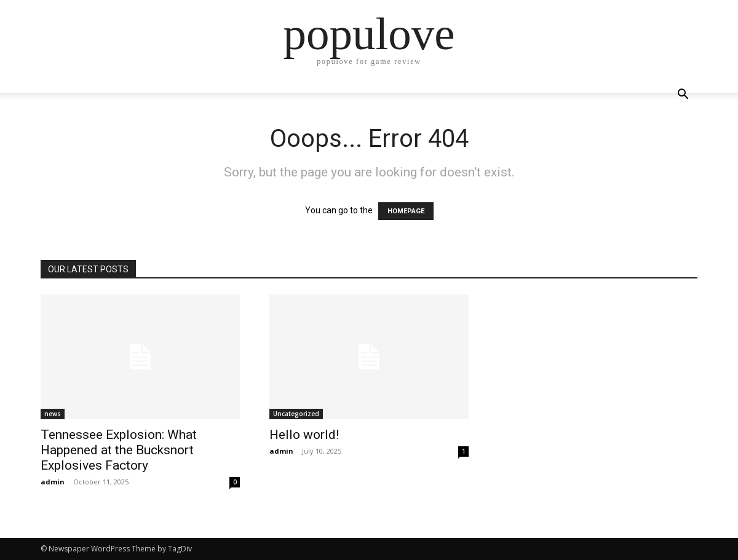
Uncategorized (296, 414)
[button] (683, 96)
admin (53, 482)
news (53, 414)
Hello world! (304, 435)
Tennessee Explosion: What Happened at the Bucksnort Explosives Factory (119, 450)
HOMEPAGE (406, 211)
